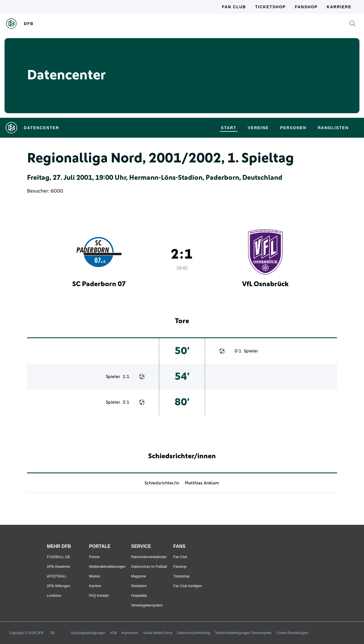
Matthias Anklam (202, 483)
